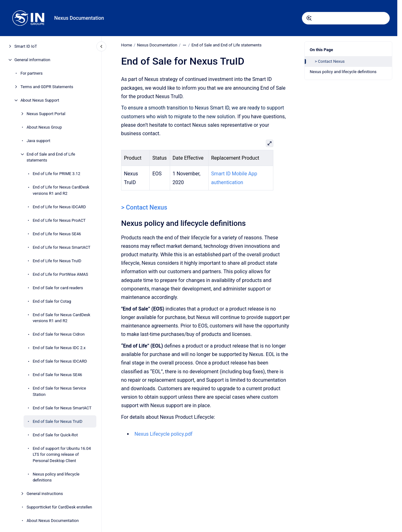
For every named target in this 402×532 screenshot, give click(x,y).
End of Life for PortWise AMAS (60, 274)
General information (32, 60)
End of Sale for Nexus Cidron (59, 334)
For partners (32, 73)
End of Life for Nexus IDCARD (59, 207)
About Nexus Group (44, 127)
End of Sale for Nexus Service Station (59, 391)
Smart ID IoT (26, 46)
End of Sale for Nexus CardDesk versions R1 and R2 (62, 318)
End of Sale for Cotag (52, 301)
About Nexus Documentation (53, 521)
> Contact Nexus (330, 61)
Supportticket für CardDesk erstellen (59, 507)
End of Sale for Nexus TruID (57, 421)
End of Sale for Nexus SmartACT (62, 408)
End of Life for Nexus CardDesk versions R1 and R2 (61, 190)
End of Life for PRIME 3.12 (56, 174)
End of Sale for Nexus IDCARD (60, 361)
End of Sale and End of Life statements (51, 157)
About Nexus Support (40, 100)
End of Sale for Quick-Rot (55, 435)
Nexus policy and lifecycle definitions (56, 477)
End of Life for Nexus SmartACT (62, 247)
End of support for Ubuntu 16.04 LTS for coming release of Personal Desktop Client (62, 455)
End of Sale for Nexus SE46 (57, 375)
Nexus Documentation (79, 18)
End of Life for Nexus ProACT (59, 220)
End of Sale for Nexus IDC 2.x (59, 348)
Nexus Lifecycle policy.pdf (163, 434)
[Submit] (309, 18)
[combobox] (346, 18)
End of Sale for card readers (58, 288)
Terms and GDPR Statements (47, 87)
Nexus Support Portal (46, 114)
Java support (39, 141)
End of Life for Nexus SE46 (57, 234)
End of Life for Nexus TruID (57, 261)
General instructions (45, 494)
